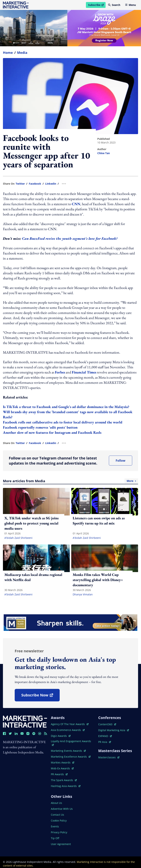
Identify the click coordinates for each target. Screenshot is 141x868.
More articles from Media (70, 481)
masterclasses (109, 757)
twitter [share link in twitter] (20, 184)
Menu (130, 5)
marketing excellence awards (71, 757)
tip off (55, 838)
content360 (107, 724)
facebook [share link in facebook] (35, 184)
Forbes (60, 372)
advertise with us (62, 809)
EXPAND (105, 736)
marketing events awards (68, 751)
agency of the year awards (70, 724)
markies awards (63, 762)
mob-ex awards (62, 768)
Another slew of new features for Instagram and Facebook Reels (52, 432)
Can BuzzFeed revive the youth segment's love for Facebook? (70, 238)
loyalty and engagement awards (71, 743)
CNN (76, 204)
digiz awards (61, 736)
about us (56, 803)
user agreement (61, 844)
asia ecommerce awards (68, 730)
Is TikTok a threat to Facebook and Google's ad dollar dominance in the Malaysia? (66, 407)
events (55, 826)
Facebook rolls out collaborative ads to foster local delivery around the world (63, 422)
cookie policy (59, 821)
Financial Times (84, 372)
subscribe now (40, 696)
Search (114, 5)
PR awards (59, 774)
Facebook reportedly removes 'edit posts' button (40, 427)
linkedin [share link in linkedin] (51, 184)
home (8, 53)
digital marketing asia (114, 730)
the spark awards (64, 780)
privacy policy (59, 832)
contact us (57, 815)
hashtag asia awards (66, 786)
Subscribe (97, 6)
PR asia (105, 742)
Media (22, 53)
